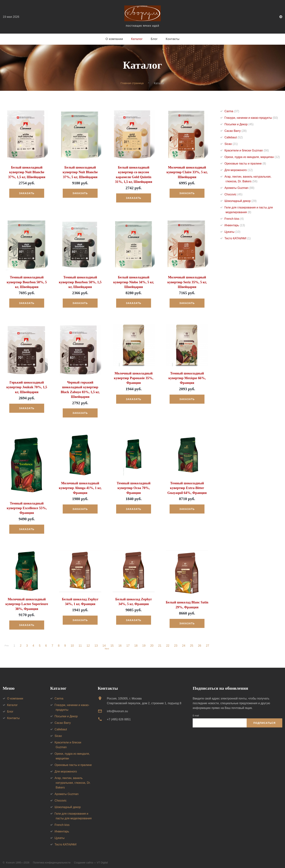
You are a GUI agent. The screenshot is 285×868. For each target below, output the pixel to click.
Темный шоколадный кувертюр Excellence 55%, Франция (27, 505)
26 (200, 642)
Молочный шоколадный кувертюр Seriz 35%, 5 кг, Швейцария (187, 281)
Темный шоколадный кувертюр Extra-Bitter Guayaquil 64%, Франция (187, 485)
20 (153, 642)
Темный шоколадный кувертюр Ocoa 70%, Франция (134, 485)
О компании (114, 39)
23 (177, 642)
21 (161, 642)
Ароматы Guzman (239, 188)
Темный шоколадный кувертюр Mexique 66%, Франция (187, 376)
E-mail (196, 713)
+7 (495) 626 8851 (119, 717)
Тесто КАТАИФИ (238, 239)
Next (107, 646)
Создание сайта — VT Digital (91, 860)
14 (105, 642)
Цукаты (232, 232)
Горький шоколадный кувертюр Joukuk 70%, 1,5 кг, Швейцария (27, 385)
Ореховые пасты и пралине (245, 164)
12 (89, 642)
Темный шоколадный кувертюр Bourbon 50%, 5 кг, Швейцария (27, 281)
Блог (154, 39)
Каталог (137, 39)
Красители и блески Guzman (247, 151)
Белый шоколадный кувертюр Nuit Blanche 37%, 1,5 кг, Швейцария (27, 172)
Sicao (231, 144)
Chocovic (233, 195)
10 (73, 642)
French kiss (234, 219)
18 (137, 642)
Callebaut (234, 138)
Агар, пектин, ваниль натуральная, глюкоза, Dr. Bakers (73, 781)
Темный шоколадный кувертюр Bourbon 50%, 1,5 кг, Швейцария (80, 281)
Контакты (173, 39)
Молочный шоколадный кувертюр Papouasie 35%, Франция (134, 376)
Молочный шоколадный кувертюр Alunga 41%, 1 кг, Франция (80, 485)
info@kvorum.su (117, 709)
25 (192, 642)
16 (121, 642)
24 (185, 642)
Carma (232, 111)
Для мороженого (239, 170)
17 (129, 642)
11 (81, 642)
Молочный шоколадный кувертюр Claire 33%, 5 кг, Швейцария (187, 172)
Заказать (27, 193)
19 (145, 642)
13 (97, 642)
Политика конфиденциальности (52, 860)
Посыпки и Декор (239, 124)
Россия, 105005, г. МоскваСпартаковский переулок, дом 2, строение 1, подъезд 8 (144, 699)
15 (113, 642)
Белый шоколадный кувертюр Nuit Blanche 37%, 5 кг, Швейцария (80, 172)
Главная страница (132, 83)
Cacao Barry (236, 131)
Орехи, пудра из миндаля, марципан (252, 157)
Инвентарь (235, 225)
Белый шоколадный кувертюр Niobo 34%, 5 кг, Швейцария (134, 281)
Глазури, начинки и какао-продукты (251, 118)
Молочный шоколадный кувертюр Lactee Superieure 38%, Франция (27, 601)
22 (169, 642)
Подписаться (264, 721)
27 (208, 642)
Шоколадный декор (241, 201)
